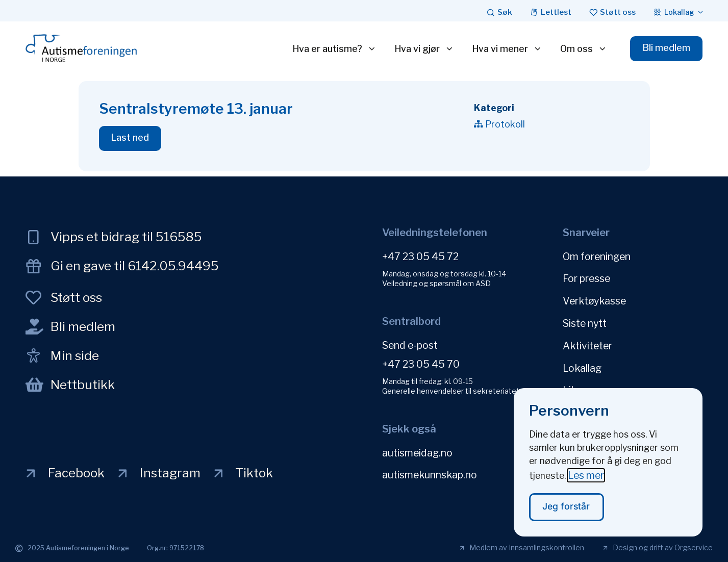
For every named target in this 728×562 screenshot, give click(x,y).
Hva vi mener (506, 49)
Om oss (582, 49)
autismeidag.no (417, 452)
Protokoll (505, 124)
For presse (586, 277)
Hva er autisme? (333, 49)
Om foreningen (597, 256)
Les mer (586, 475)
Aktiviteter (587, 340)
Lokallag (582, 361)
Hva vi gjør (423, 49)
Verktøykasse (594, 298)
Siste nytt (585, 319)
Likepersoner (593, 381)
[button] (131, 139)
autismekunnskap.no (430, 473)
